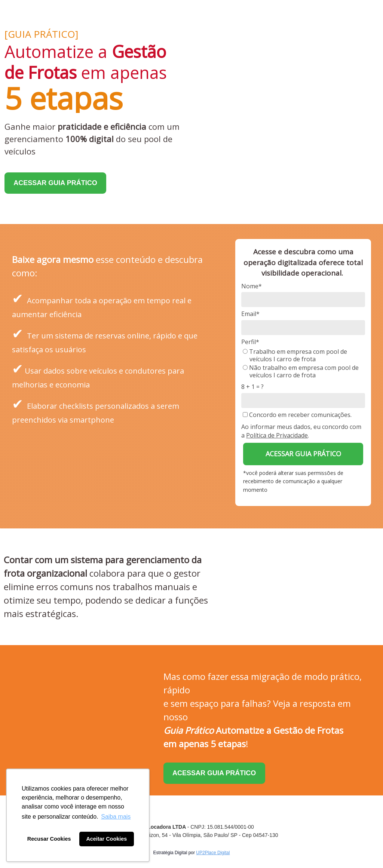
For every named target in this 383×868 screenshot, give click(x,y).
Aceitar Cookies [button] (106, 839)
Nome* (252, 286)
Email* (250, 314)
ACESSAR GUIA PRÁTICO (55, 183)
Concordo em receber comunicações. (297, 415)
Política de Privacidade (277, 435)
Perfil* (250, 342)
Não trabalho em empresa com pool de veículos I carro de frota (301, 371)
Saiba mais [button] (116, 817)
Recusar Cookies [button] (49, 839)
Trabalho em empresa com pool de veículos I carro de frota (295, 355)
